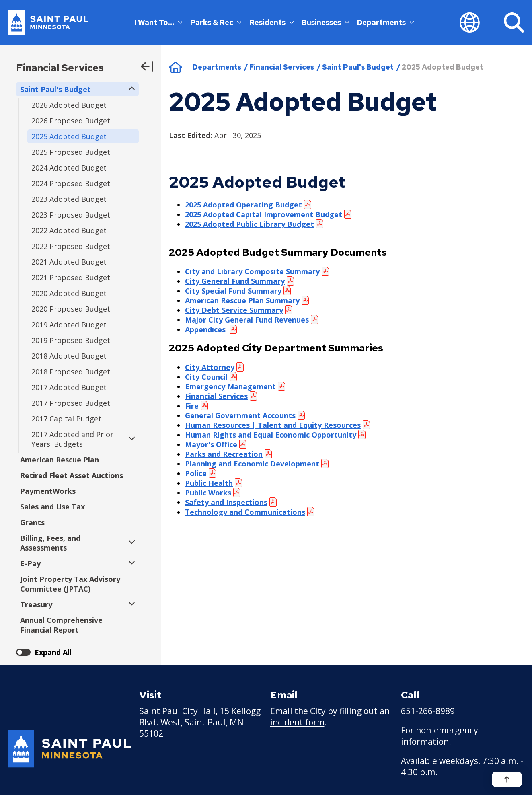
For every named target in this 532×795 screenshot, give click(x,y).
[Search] (514, 23)
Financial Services (60, 68)
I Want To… (158, 22)
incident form (297, 722)
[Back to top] (507, 779)
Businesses (325, 22)
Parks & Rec (216, 22)
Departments (385, 22)
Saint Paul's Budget (358, 67)
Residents (271, 22)
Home (176, 67)
